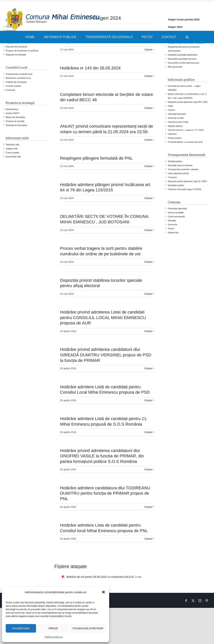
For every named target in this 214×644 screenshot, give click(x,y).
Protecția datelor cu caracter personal (185, 142)
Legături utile (12, 149)
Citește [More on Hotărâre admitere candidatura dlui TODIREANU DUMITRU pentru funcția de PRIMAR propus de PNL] (148, 507)
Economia (172, 224)
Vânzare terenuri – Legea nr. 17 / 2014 (186, 130)
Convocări (10, 90)
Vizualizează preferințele (88, 628)
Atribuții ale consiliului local (18, 78)
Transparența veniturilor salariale (183, 169)
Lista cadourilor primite (178, 173)
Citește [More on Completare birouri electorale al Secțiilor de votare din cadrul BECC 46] (148, 108)
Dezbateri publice (176, 185)
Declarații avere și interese (180, 165)
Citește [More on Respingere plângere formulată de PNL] (148, 166)
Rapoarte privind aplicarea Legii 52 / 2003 (187, 181)
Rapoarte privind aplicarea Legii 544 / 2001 (188, 102)
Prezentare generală (177, 209)
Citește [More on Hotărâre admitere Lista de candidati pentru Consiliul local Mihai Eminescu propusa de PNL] (148, 539)
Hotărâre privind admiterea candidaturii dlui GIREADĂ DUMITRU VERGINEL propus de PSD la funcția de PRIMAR (106, 355)
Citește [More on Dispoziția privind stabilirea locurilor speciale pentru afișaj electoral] (148, 294)
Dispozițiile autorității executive (182, 59)
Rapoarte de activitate (16, 55)
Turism (171, 228)
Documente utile (13, 157)
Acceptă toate (21, 628)
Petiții (170, 106)
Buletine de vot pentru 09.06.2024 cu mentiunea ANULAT (100, 577)
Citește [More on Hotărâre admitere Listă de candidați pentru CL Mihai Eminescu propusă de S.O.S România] (148, 432)
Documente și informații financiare (184, 63)
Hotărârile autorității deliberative (182, 55)
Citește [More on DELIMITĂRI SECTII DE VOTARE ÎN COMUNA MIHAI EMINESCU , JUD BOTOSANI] (148, 230)
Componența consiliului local (19, 74)
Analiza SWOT (13, 113)
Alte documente (175, 67)
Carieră (171, 110)
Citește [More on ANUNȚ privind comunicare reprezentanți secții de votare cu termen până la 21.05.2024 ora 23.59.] (148, 140)
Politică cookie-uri (54, 637)
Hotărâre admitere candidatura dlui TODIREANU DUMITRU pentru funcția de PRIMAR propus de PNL (105, 493)
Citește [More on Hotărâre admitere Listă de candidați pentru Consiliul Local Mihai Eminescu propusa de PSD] (148, 400)
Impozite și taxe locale (178, 122)
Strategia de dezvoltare (16, 125)
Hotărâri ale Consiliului (16, 82)
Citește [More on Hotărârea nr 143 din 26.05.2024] (148, 76)
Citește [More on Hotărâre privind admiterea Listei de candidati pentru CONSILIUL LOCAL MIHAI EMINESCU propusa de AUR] (148, 331)
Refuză (53, 628)
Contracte (172, 177)
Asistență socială (176, 118)
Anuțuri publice (175, 138)
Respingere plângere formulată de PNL (96, 158)
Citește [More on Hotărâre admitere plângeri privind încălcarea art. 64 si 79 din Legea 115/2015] (148, 198)
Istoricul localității (176, 213)
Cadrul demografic (176, 217)
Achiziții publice (175, 161)
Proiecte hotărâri (13, 86)
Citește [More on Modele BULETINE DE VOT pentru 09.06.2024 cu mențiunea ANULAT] (148, 50)
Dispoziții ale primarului (16, 47)
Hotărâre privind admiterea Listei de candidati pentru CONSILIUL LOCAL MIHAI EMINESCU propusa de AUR (103, 318)
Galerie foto (173, 232)
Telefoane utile (12, 145)
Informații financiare (177, 114)
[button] (103, 592)
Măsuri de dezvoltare (15, 117)
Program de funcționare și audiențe (22, 51)
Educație (172, 221)
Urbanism (172, 134)
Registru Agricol (175, 126)
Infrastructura (12, 109)
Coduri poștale (12, 153)
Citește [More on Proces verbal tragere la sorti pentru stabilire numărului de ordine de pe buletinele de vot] (148, 262)
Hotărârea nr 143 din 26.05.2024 (90, 68)
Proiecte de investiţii (15, 121)
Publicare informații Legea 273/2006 (184, 189)
